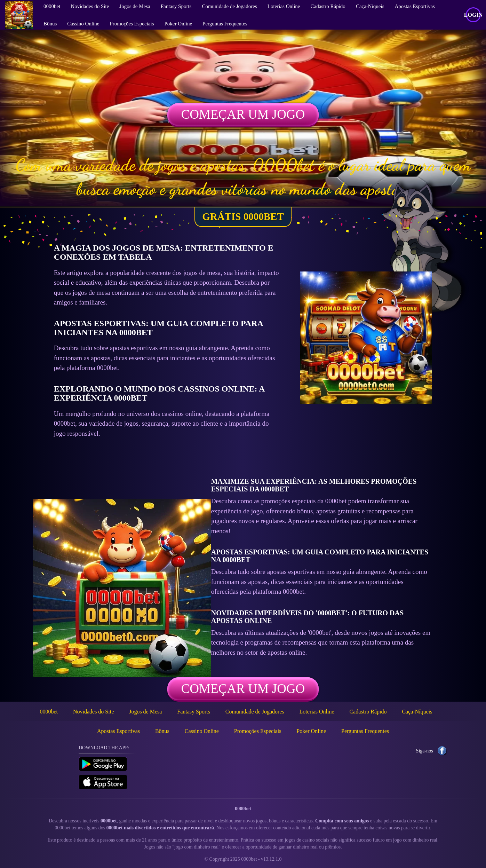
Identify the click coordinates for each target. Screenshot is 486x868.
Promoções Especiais (132, 24)
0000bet (49, 712)
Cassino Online (83, 24)
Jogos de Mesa (145, 712)
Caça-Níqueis (417, 712)
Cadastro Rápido (368, 712)
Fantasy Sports (194, 712)
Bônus (50, 24)
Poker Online (178, 24)
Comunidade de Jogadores (255, 712)
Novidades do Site (93, 712)
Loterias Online (317, 712)
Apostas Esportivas (118, 731)
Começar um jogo (243, 114)
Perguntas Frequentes (225, 24)
